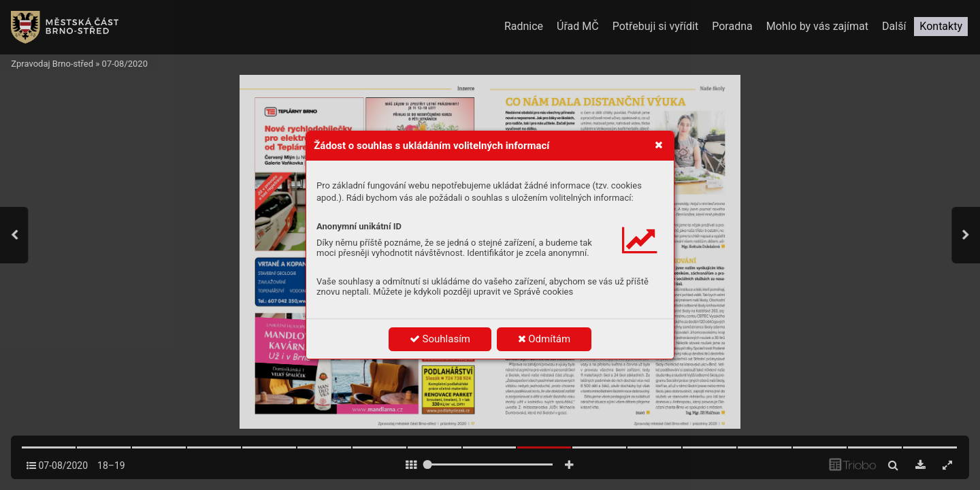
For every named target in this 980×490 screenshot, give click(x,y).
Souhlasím (440, 339)
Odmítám (544, 339)
